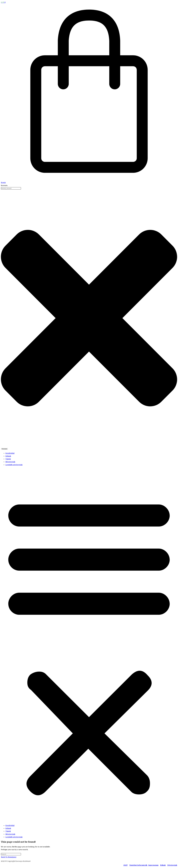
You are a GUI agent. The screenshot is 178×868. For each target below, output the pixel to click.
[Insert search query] (11, 854)
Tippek (8, 459)
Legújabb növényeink (14, 465)
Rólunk (8, 456)
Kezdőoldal (10, 453)
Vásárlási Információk (138, 865)
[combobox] (11, 188)
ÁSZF (125, 865)
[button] (89, 645)
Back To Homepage (9, 857)
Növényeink (10, 462)
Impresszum (153, 865)
